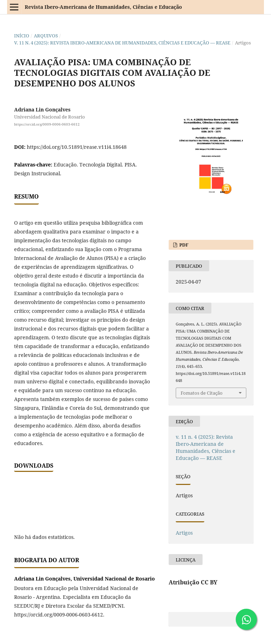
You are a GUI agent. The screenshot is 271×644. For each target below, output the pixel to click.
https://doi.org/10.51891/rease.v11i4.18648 (77, 147)
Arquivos (46, 36)
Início (22, 36)
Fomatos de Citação (202, 393)
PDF (183, 245)
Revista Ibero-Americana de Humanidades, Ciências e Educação (103, 7)
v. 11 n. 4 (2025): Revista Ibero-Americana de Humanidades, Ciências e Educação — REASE (122, 43)
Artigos (184, 533)
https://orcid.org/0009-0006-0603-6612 (47, 124)
